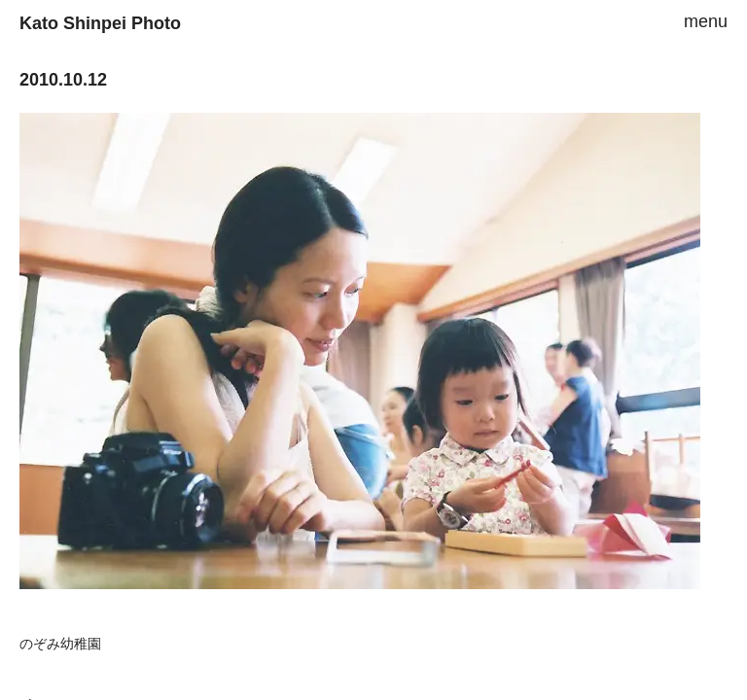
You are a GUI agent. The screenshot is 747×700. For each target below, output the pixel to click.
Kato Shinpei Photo (100, 23)
